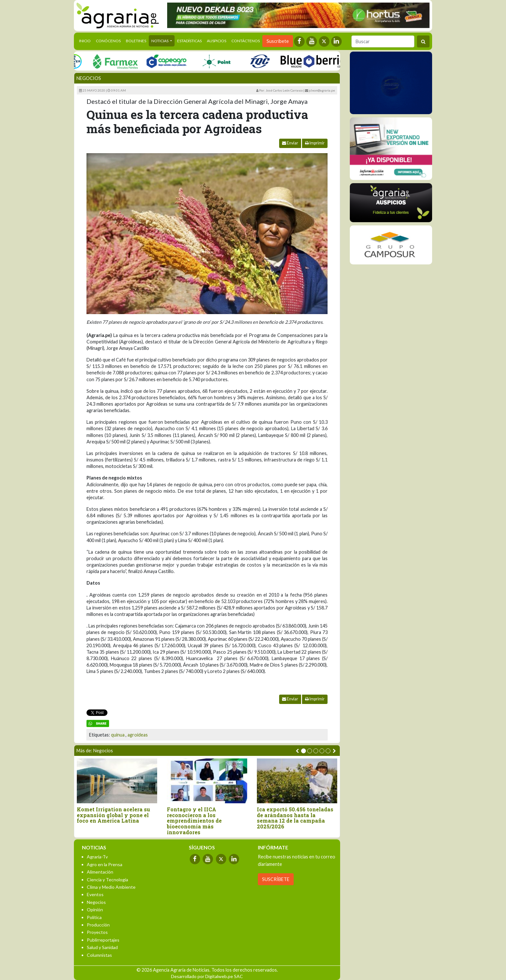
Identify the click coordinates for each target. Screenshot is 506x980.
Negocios (89, 78)
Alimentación (100, 872)
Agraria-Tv (97, 857)
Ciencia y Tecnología (107, 880)
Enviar (290, 143)
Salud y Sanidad (102, 947)
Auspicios (217, 41)
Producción (98, 925)
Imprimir (315, 143)
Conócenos (108, 41)
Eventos (95, 894)
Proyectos (97, 932)
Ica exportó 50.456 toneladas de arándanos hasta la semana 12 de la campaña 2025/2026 (295, 818)
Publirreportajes (103, 940)
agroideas (138, 735)
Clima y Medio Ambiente (111, 887)
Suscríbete (278, 41)
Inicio (86, 40)
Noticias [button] (160, 41)
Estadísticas (189, 41)
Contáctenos (246, 41)
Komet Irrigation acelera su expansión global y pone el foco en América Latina (113, 815)
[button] (304, 751)
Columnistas (99, 955)
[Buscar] (383, 41)
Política (94, 917)
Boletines (136, 41)
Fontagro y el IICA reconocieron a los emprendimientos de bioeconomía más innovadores (194, 821)
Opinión (95, 910)
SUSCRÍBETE (276, 879)
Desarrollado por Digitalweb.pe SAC (207, 976)
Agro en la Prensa (105, 864)
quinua (118, 735)
